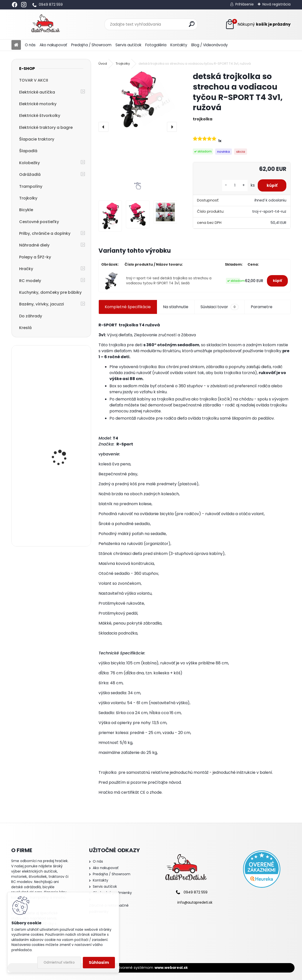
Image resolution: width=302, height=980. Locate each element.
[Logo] (46, 24)
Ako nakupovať (53, 45)
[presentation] (103, 127)
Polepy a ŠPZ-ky (35, 257)
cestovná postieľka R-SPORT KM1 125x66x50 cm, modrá (64, 520)
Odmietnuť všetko (59, 962)
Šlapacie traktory (37, 139)
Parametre (262, 307)
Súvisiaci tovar (220, 307)
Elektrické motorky (38, 104)
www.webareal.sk (171, 968)
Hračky (26, 269)
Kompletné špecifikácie (128, 307)
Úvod (103, 64)
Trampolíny (31, 186)
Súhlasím (99, 962)
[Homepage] (16, 45)
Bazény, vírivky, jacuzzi (42, 304)
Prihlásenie (245, 4)
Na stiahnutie (176, 307)
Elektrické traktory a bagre (46, 127)
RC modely (30, 281)
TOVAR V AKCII (34, 80)
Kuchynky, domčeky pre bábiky (50, 292)
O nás (30, 45)
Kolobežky (29, 163)
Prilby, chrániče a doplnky (45, 233)
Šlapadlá (28, 151)
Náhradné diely (34, 245)
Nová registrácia (277, 4)
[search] (192, 24)
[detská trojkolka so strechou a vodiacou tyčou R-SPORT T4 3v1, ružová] (138, 99)
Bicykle (26, 210)
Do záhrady (31, 316)
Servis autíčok (128, 45)
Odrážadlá (30, 174)
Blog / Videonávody (210, 45)
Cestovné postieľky (39, 222)
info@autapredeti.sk (195, 902)
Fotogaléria (156, 45)
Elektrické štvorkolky (40, 116)
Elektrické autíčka (37, 92)
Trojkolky (28, 198)
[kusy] (233, 185)
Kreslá (25, 328)
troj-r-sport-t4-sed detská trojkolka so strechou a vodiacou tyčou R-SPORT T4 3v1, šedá (169, 281)
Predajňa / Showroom (91, 45)
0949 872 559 (51, 4)
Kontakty (179, 45)
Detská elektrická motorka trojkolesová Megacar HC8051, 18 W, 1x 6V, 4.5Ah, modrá (64, 386)
